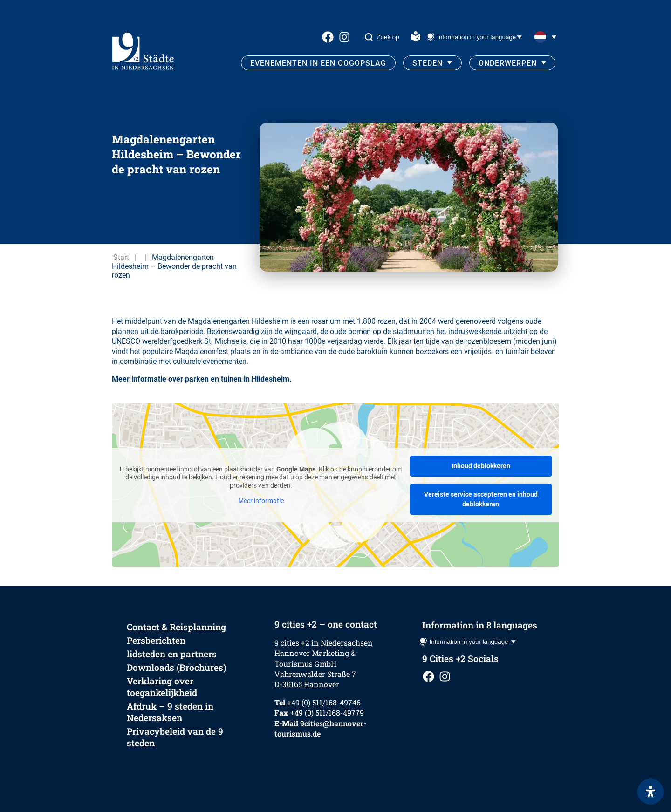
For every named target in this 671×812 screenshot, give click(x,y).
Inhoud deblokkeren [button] (481, 466)
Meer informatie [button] (261, 501)
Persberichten (156, 640)
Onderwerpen (508, 63)
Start (121, 257)
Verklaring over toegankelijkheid (162, 687)
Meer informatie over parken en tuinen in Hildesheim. (202, 379)
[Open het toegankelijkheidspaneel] (650, 792)
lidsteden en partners (172, 654)
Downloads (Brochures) (177, 667)
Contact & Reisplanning (176, 627)
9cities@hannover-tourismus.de (320, 728)
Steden (428, 63)
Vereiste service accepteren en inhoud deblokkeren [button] (481, 499)
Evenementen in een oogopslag (318, 63)
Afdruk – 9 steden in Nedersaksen (170, 712)
